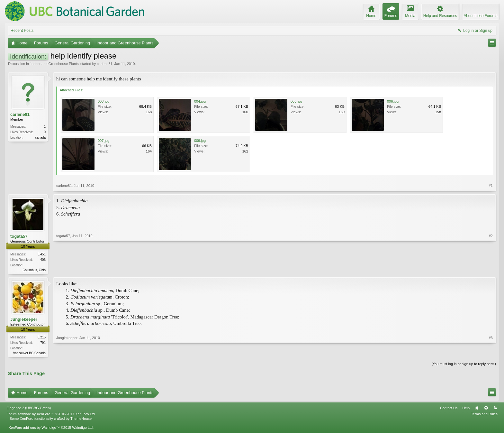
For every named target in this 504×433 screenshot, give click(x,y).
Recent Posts (22, 31)
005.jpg (296, 101)
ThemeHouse (81, 420)
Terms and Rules (484, 415)
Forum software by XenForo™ (51, 415)
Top (486, 409)
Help (466, 409)
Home (477, 409)
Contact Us (449, 409)
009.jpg (200, 141)
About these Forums (481, 16)
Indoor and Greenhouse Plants (55, 64)
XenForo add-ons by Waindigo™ (34, 429)
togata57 (19, 236)
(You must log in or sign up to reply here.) (464, 365)
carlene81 (104, 64)
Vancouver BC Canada (29, 354)
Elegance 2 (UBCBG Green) (29, 409)
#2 (491, 269)
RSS (495, 409)
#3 (491, 353)
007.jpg (104, 141)
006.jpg (393, 101)
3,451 (42, 254)
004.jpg (200, 101)
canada (40, 138)
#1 (491, 186)
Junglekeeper (24, 320)
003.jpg (104, 101)
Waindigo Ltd (82, 429)
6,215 (42, 338)
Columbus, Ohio (34, 270)
